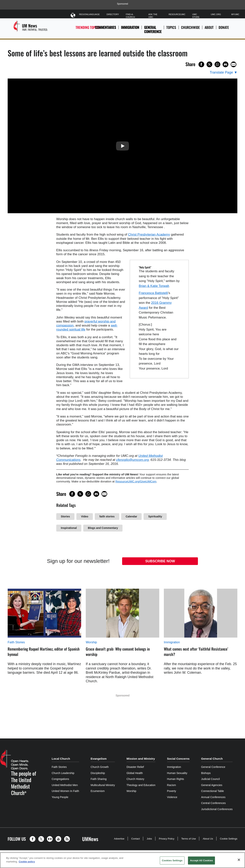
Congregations (60, 779)
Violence (172, 797)
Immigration (130, 27)
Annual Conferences (213, 797)
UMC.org (216, 14)
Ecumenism (98, 791)
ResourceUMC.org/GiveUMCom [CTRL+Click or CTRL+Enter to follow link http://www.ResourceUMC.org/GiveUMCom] (136, 481)
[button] (33, 839)
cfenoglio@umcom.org (132, 460)
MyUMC (235, 14)
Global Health (135, 773)
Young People (60, 797)
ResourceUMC (177, 14)
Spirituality (155, 516)
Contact (136, 839)
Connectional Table (213, 791)
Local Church (61, 759)
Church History (135, 779)
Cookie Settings (229, 839)
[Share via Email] (234, 64)
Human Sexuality (177, 773)
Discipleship (98, 773)
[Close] (239, 860)
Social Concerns (178, 759)
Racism (172, 785)
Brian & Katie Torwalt (154, 286)
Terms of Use (189, 839)
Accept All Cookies (202, 860)
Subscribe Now (160, 561)
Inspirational (69, 528)
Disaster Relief (135, 767)
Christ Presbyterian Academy (149, 235)
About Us (208, 839)
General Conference (153, 30)
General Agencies (212, 785)
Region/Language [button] (89, 15)
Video (85, 516)
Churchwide (190, 30)
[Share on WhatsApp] (217, 64)
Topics (171, 30)
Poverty (172, 791)
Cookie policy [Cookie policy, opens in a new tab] (27, 862)
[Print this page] (225, 64)
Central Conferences (213, 803)
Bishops (206, 773)
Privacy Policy (167, 839)
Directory (113, 14)
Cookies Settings (172, 860)
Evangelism (99, 759)
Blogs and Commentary (103, 528)
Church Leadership (63, 773)
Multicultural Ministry (103, 785)
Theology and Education (141, 785)
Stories (65, 516)
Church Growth (100, 767)
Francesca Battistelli (153, 293)
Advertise (119, 839)
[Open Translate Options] (224, 73)
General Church (212, 759)
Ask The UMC (153, 16)
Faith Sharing (99, 779)
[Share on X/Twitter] (209, 64)
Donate (224, 30)
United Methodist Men (65, 785)
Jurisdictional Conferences (217, 809)
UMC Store (196, 16)
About (209, 30)
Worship (91, 642)
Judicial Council (210, 779)
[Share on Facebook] (201, 64)
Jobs (149, 839)
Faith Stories (16, 642)
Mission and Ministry (141, 759)
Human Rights (176, 779)
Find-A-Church (130, 16)
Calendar (131, 516)
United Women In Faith (65, 791)
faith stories (107, 516)
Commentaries (105, 27)
